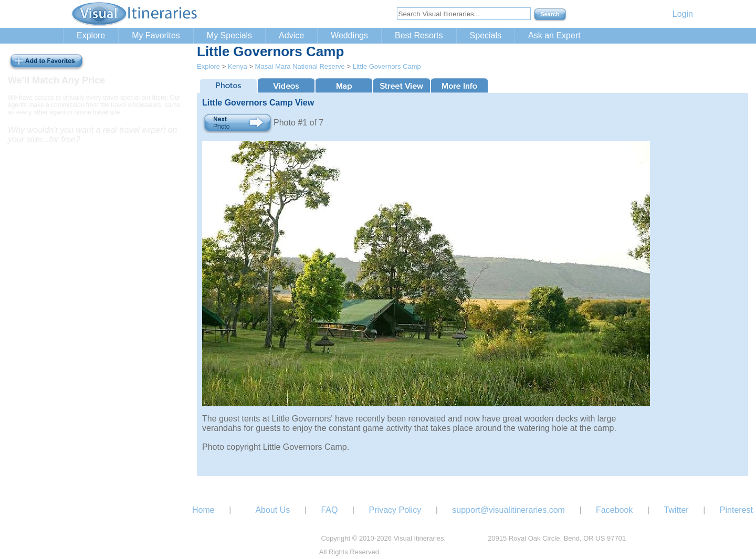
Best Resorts (419, 35)
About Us (272, 510)
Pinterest (736, 510)
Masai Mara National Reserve (300, 66)
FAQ (329, 510)
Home (203, 510)
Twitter (676, 510)
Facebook (614, 510)
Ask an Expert (554, 35)
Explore (91, 35)
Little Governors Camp (387, 66)
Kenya (238, 66)
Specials (486, 35)
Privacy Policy (395, 510)
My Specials (229, 35)
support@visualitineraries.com (508, 510)
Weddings (349, 35)
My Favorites (156, 35)
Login (683, 14)
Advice (291, 35)
